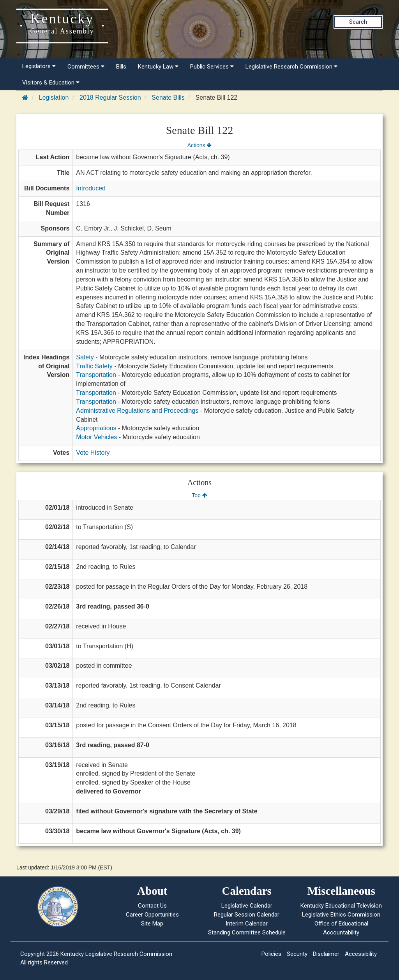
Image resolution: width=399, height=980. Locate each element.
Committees (86, 67)
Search (358, 22)
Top (199, 495)
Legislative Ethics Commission (341, 915)
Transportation (96, 375)
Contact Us (152, 906)
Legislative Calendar (247, 906)
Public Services (212, 67)
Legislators (39, 66)
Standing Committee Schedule (247, 932)
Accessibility (361, 954)
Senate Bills (168, 98)
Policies (271, 954)
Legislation (54, 98)
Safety (85, 357)
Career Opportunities (152, 915)
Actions (199, 145)
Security (297, 954)
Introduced (91, 188)
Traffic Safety (94, 366)
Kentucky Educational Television (341, 906)
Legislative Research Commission (291, 67)
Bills (121, 67)
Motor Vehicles (96, 437)
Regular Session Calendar (247, 915)
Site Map (152, 924)
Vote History (93, 453)
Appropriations (96, 428)
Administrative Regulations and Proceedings (137, 411)
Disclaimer (326, 954)
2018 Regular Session (110, 98)
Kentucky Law (158, 67)
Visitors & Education (51, 83)
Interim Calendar (247, 924)
